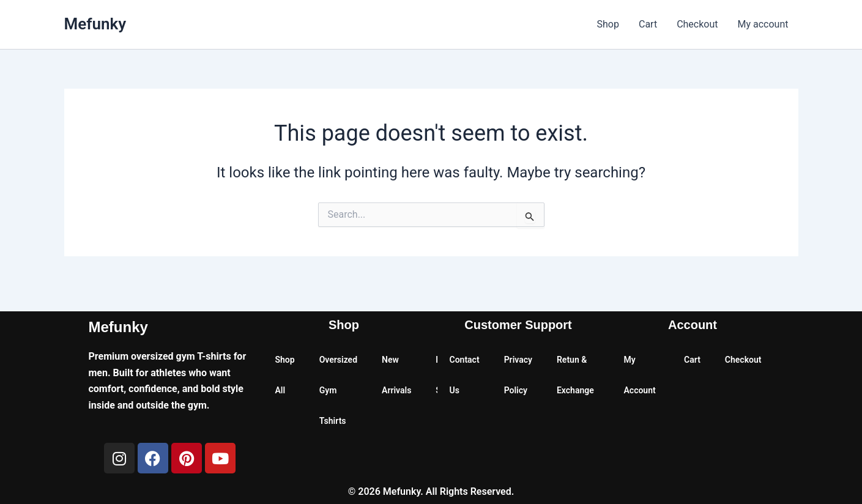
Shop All (285, 375)
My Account (640, 375)
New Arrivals (396, 375)
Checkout (697, 24)
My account (763, 24)
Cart (648, 24)
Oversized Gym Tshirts (338, 390)
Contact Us (465, 375)
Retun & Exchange (575, 375)
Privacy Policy (518, 375)
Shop (608, 24)
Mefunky (95, 24)
